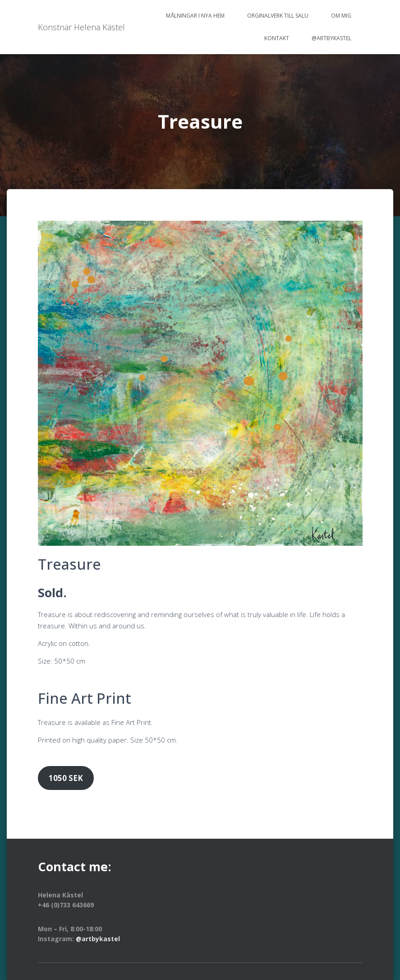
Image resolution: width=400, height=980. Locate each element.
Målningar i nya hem (195, 16)
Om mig (341, 16)
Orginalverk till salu (278, 16)
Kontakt (277, 38)
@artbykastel (331, 38)
